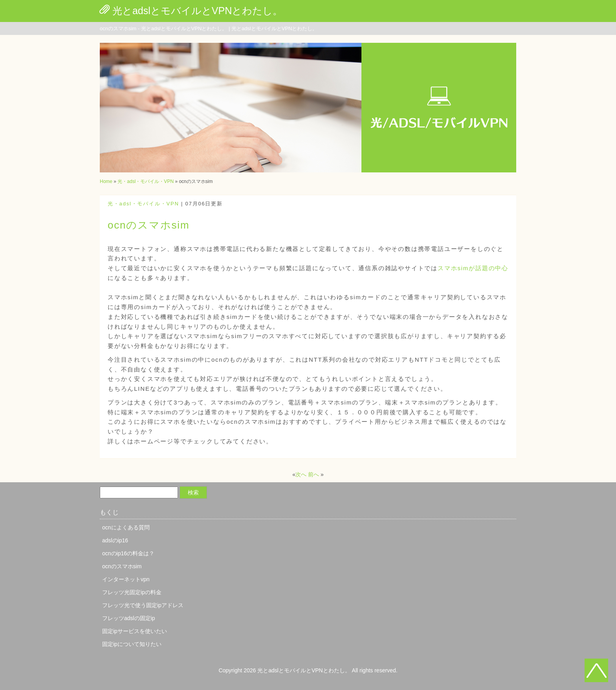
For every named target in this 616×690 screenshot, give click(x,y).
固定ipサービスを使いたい (135, 631)
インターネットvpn (126, 579)
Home (106, 181)
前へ (313, 474)
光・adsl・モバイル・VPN (146, 181)
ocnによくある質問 (126, 527)
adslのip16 (115, 540)
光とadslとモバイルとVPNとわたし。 (197, 11)
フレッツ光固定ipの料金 (132, 592)
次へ (301, 474)
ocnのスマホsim (122, 566)
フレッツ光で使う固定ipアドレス (143, 605)
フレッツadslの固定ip (129, 618)
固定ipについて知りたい (132, 644)
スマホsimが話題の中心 (473, 268)
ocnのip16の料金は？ (128, 553)
